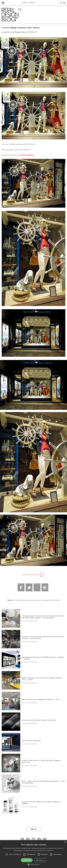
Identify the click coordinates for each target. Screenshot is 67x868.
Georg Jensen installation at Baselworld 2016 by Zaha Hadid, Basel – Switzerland (43, 617)
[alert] (33, 854)
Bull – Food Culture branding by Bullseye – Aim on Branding (43, 782)
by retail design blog (29, 621)
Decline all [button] (40, 860)
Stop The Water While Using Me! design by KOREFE (41, 803)
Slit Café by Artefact (32, 741)
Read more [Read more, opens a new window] (50, 851)
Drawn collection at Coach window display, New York (42, 761)
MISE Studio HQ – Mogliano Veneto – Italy (41, 699)
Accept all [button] (27, 860)
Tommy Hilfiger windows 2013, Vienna (21, 28)
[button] (7, 854)
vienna (29, 600)
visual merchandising (40, 600)
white (51, 600)
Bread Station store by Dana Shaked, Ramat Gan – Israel (42, 679)
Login (25, 3)
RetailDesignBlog (26, 155)
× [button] (65, 842)
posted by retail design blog (13, 32)
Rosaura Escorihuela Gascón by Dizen (39, 720)
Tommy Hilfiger (20, 600)
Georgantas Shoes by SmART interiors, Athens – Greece (43, 658)
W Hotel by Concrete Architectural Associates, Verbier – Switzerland (43, 638)
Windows (57, 600)
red (13, 600)
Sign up (32, 3)
